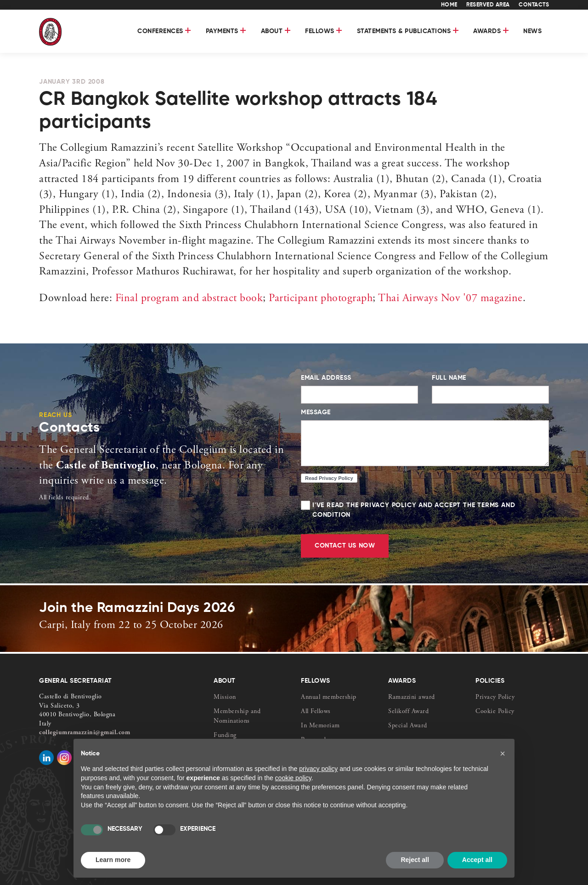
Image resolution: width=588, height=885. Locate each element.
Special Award (408, 726)
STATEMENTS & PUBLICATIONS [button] (408, 31)
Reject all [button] (415, 860)
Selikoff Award (408, 712)
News (532, 31)
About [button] (276, 31)
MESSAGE (316, 412)
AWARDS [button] (491, 31)
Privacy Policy (495, 697)
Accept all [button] (477, 860)
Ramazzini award (412, 697)
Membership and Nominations (237, 717)
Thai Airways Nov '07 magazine (449, 299)
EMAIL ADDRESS (326, 378)
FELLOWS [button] (324, 31)
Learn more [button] (113, 860)
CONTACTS (534, 5)
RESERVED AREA (488, 5)
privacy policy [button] (318, 769)
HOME (449, 5)
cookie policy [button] (293, 778)
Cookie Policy (495, 712)
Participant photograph (319, 299)
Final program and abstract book (189, 299)
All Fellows (316, 712)
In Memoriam (320, 726)
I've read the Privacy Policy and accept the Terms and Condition (425, 510)
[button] (503, 754)
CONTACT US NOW (345, 546)
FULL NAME (449, 378)
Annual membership (329, 697)
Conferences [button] (164, 31)
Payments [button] (226, 31)
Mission (225, 697)
